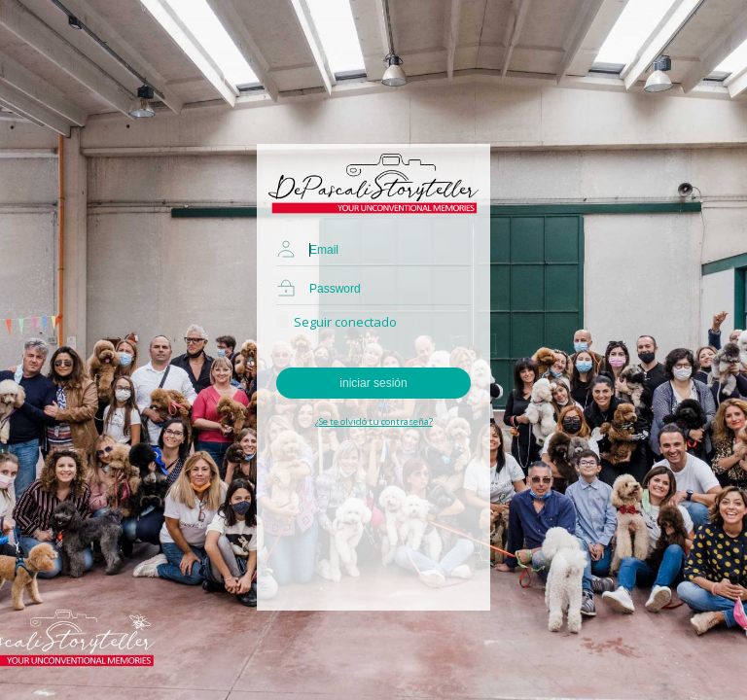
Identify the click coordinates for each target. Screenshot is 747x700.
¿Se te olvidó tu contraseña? (374, 421)
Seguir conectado (337, 322)
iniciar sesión (373, 383)
